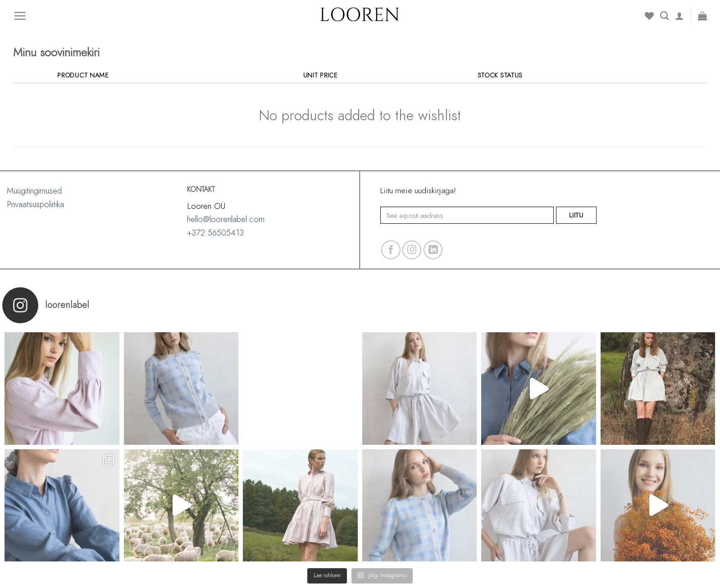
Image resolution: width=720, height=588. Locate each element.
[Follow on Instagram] (412, 250)
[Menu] (20, 16)
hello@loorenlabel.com (226, 219)
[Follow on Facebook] (391, 250)
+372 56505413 (215, 233)
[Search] (664, 16)
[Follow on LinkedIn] (433, 250)
